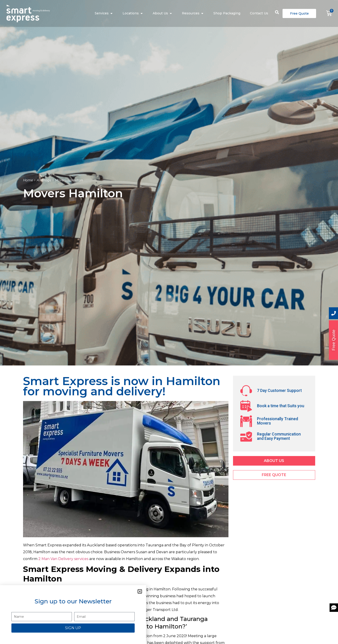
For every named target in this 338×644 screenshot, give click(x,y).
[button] (140, 591)
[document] (169, 322)
